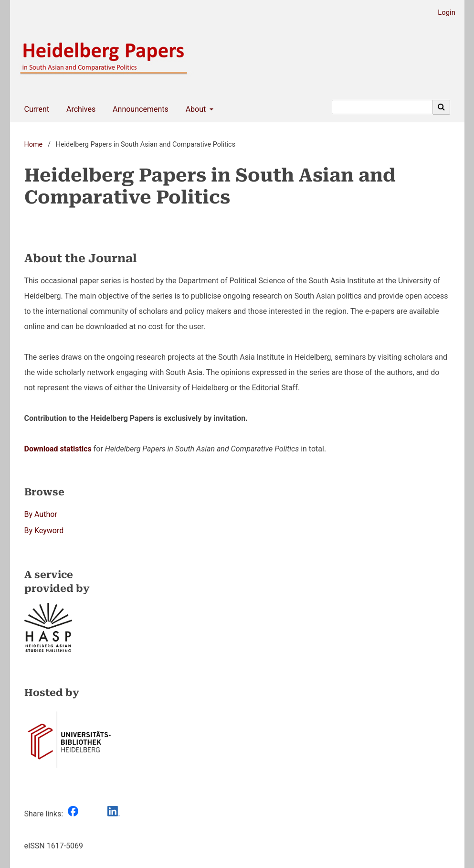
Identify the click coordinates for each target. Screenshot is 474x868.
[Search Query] (382, 107)
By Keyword (44, 530)
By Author (41, 514)
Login (443, 13)
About (195, 109)
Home (34, 145)
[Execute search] (442, 107)
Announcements (139, 109)
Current (35, 109)
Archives (79, 109)
